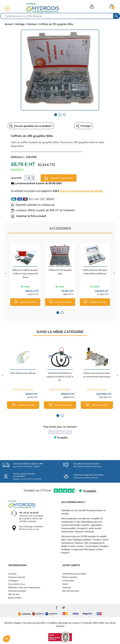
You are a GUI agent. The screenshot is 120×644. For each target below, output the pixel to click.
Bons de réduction (71, 591)
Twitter (63, 608)
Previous (6, 273)
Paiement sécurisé (17, 577)
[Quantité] (29, 178)
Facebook (57, 608)
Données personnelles (34, 623)
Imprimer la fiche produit (29, 216)
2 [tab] (60, 115)
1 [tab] (56, 115)
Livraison (12, 574)
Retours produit (70, 577)
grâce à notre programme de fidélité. (82, 191)
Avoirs (65, 584)
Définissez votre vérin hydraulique (24, 587)
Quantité (16, 178)
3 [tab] (64, 115)
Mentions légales (13, 623)
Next (114, 273)
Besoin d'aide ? (15, 598)
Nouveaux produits (17, 591)
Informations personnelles (74, 574)
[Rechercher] (57, 16)
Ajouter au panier (59, 178)
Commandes (68, 581)
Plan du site (14, 594)
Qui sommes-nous (17, 584)
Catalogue (13, 581)
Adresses (67, 587)
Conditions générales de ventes (63, 623)
